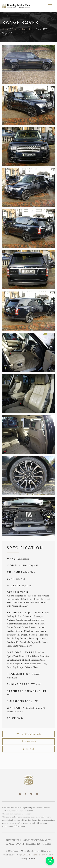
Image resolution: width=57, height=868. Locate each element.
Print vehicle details (29, 734)
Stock (15, 29)
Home (5, 29)
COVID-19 (26, 855)
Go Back (28, 749)
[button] (50, 861)
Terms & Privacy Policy (43, 855)
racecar (32, 858)
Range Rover (28, 29)
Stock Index (29, 742)
